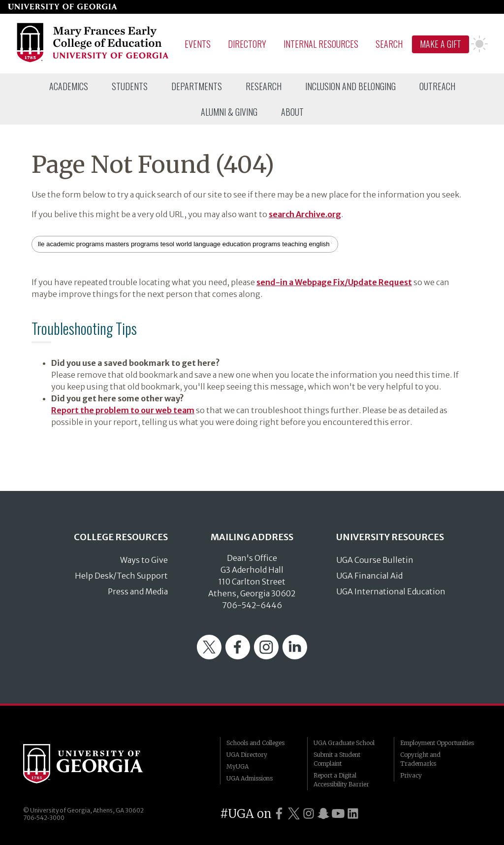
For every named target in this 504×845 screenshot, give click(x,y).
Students (130, 86)
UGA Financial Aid (369, 576)
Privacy (411, 775)
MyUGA (237, 766)
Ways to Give (144, 560)
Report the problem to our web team (123, 410)
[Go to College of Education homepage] (93, 61)
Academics (69, 86)
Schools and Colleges (255, 743)
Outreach (437, 86)
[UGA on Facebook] (279, 814)
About (292, 112)
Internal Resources (321, 44)
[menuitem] (69, 86)
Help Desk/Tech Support (121, 576)
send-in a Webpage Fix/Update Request (334, 282)
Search (389, 44)
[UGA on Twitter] (294, 814)
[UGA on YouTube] (338, 814)
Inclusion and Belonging (350, 86)
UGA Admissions (250, 778)
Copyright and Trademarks (420, 759)
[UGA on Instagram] (309, 814)
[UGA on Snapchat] (323, 814)
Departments (197, 86)
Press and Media (138, 591)
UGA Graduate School (344, 743)
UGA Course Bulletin (375, 560)
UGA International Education (391, 591)
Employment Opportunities (437, 743)
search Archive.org (305, 214)
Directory (247, 44)
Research (264, 86)
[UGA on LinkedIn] (353, 814)
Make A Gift (441, 44)
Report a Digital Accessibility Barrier (341, 780)
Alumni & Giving (229, 112)
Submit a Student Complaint (337, 759)
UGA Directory (247, 755)
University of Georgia (97, 764)
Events (198, 44)
